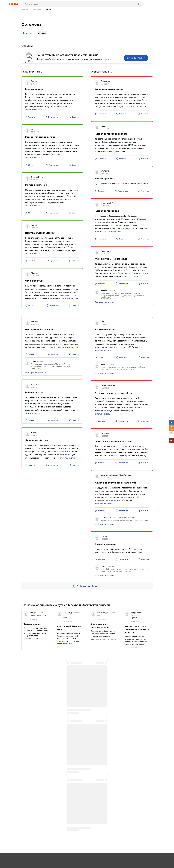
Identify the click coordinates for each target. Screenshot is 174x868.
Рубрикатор (26, 858)
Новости (42, 858)
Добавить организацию (141, 858)
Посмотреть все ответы (104, 302)
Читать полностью (31, 640)
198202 (171, 424)
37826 (171, 429)
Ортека (134, 619)
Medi (65, 619)
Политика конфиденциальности (56, 866)
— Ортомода (35, 10)
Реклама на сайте (61, 858)
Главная (25, 10)
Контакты (80, 858)
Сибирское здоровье (38, 617)
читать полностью (34, 110)
